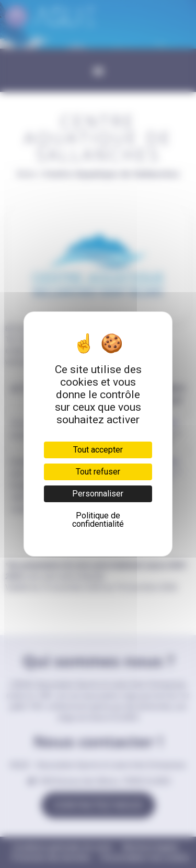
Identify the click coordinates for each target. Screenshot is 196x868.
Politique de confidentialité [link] (98, 520)
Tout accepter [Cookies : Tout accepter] (98, 450)
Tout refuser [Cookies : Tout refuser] (98, 472)
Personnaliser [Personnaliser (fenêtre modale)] (98, 494)
